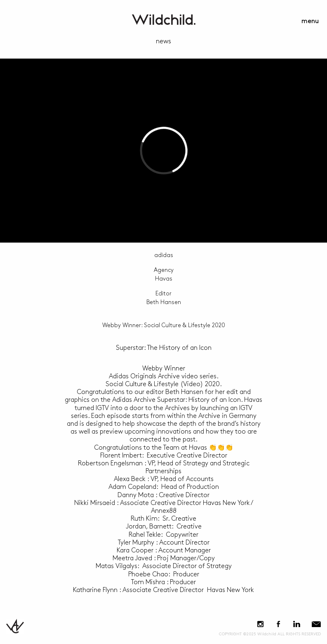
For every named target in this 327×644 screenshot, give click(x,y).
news (163, 41)
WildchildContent (164, 20)
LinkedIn (296, 624)
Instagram (260, 624)
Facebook (278, 624)
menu (310, 21)
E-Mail (316, 624)
